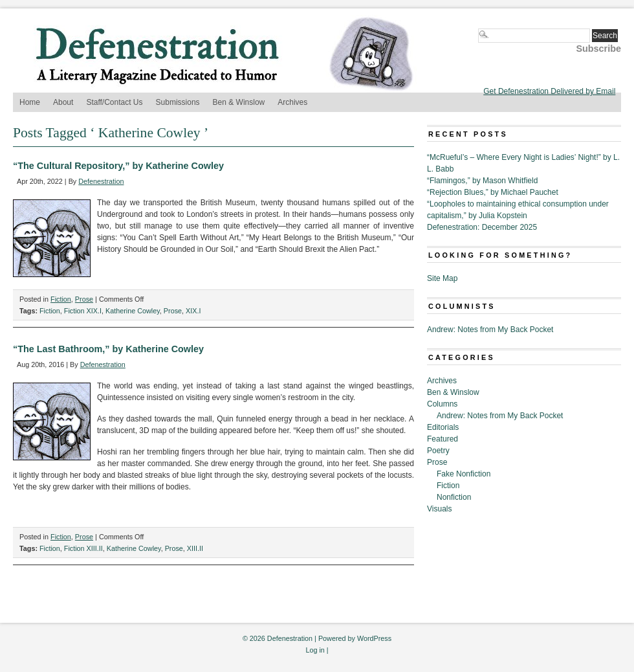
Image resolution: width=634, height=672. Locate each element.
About (63, 102)
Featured (443, 439)
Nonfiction (454, 497)
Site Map (442, 278)
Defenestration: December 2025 (482, 227)
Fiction (61, 299)
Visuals (439, 509)
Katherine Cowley (133, 311)
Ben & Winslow (239, 102)
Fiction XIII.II (83, 548)
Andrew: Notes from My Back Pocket (490, 330)
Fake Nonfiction (464, 474)
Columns (442, 404)
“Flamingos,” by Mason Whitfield (482, 181)
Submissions (178, 102)
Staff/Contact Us (114, 102)
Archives (292, 102)
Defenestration (101, 181)
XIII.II (195, 548)
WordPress (374, 638)
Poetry (438, 451)
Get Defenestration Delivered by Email (549, 91)
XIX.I (193, 311)
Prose (84, 299)
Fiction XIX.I (83, 311)
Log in (315, 650)
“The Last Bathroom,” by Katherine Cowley (108, 349)
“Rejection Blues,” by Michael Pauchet (493, 192)
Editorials (443, 427)
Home (30, 102)
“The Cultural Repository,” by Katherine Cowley (118, 166)
